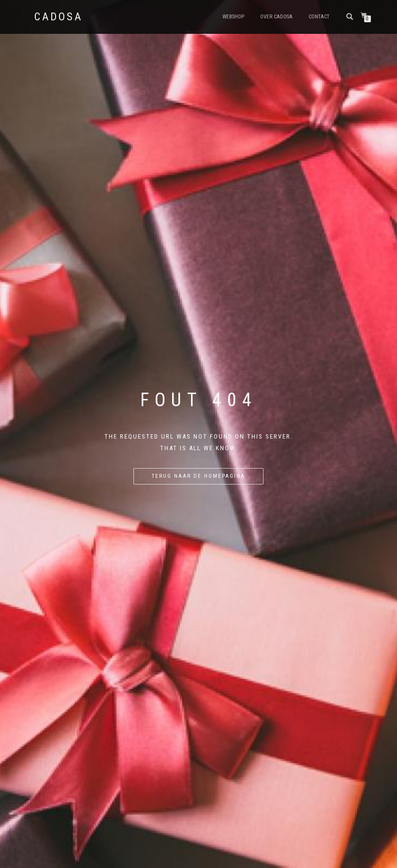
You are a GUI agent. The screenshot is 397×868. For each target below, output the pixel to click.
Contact (319, 17)
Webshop (233, 17)
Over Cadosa (276, 17)
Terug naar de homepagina (198, 476)
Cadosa (59, 17)
